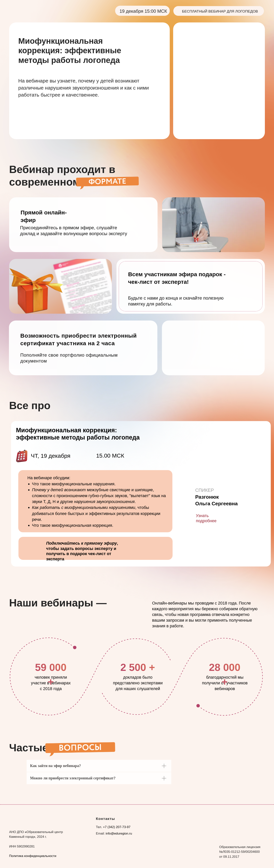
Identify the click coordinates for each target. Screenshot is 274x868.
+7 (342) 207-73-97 (117, 827)
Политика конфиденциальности (33, 856)
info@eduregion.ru (119, 833)
